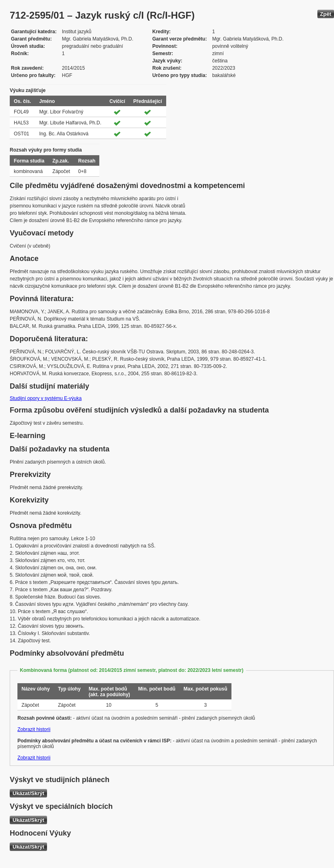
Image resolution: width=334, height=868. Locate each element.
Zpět (326, 14)
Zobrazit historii (34, 729)
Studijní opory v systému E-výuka (46, 398)
